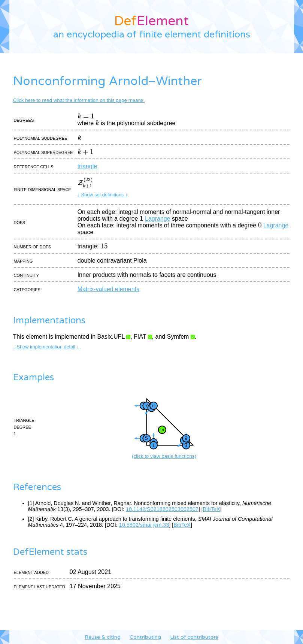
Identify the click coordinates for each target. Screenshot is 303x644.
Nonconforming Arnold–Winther (107, 81)
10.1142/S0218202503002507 (162, 509)
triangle (87, 166)
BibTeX (212, 509)
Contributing (145, 637)
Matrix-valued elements (108, 289)
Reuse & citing (103, 637)
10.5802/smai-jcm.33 (144, 525)
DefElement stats (50, 552)
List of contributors (194, 637)
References (37, 487)
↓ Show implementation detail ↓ (46, 347)
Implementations (49, 321)
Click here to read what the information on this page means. (79, 100)
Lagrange (158, 219)
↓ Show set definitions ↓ (103, 195)
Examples (34, 377)
